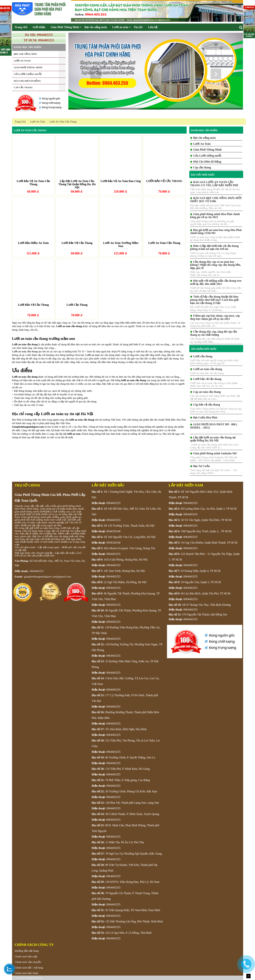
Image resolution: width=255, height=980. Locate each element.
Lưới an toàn (120, 27)
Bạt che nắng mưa (96, 27)
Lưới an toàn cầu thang (25, 351)
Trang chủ (21, 27)
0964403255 (37, 571)
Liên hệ (153, 27)
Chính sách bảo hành (26, 973)
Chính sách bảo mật (26, 956)
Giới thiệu (39, 27)
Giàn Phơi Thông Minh (65, 27)
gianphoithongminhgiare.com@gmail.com (48, 576)
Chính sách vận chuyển (28, 962)
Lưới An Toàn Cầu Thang (30, 130)
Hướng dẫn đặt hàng (27, 951)
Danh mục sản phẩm (204, 130)
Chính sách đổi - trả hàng (29, 968)
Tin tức (138, 27)
